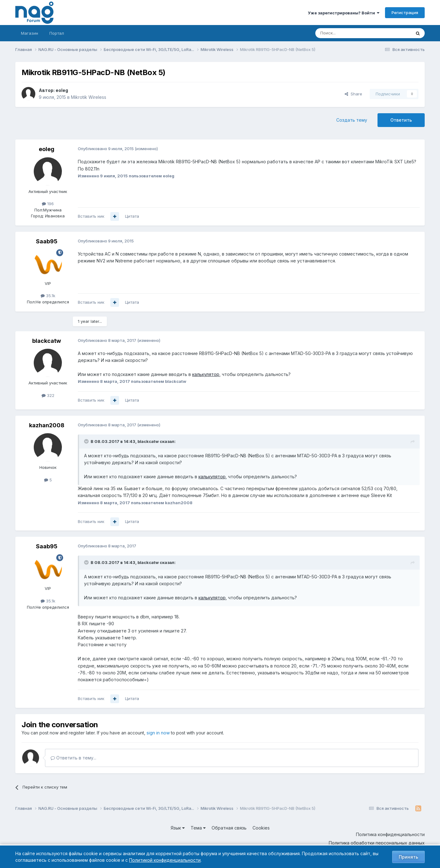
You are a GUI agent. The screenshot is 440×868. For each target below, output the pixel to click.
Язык (178, 828)
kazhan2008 (47, 425)
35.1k (48, 296)
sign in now (158, 733)
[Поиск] (346, 33)
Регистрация (405, 13)
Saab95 (47, 241)
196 (48, 204)
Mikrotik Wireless (89, 97)
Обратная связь (229, 828)
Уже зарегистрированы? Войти (344, 13)
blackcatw (47, 341)
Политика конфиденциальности (390, 834)
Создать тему (352, 120)
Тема (198, 828)
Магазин (30, 33)
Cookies (261, 828)
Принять (408, 857)
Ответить (401, 120)
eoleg (62, 90)
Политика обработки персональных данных (377, 843)
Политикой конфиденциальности (165, 860)
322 (48, 395)
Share (353, 94)
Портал (57, 33)
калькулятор (206, 374)
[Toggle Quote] (87, 441)
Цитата (132, 216)
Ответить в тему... (73, 758)
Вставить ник (91, 216)
